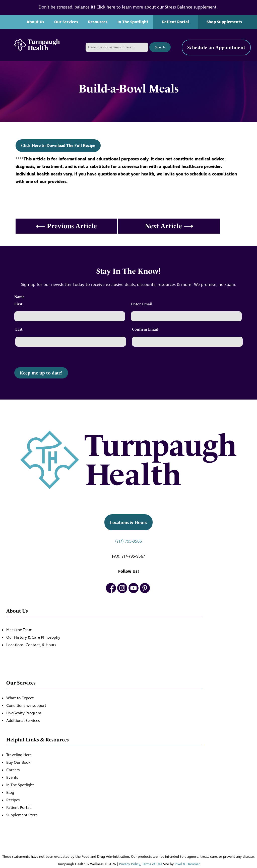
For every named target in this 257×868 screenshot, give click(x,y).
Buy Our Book (18, 763)
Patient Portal (176, 22)
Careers (13, 770)
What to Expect (20, 698)
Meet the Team (19, 630)
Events (12, 778)
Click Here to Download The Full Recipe (58, 146)
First (18, 304)
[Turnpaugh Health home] (37, 45)
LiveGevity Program (24, 713)
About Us (35, 22)
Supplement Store (22, 815)
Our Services (66, 22)
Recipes (13, 800)
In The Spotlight (133, 22)
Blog (10, 793)
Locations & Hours (128, 522)
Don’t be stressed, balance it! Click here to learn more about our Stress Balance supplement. (129, 7)
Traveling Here (19, 755)
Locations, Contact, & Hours (31, 645)
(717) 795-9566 (128, 542)
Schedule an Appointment (216, 47)
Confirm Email (145, 329)
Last (19, 329)
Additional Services (23, 721)
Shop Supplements (224, 22)
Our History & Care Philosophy (33, 638)
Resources (98, 22)
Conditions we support (26, 706)
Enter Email (142, 304)
